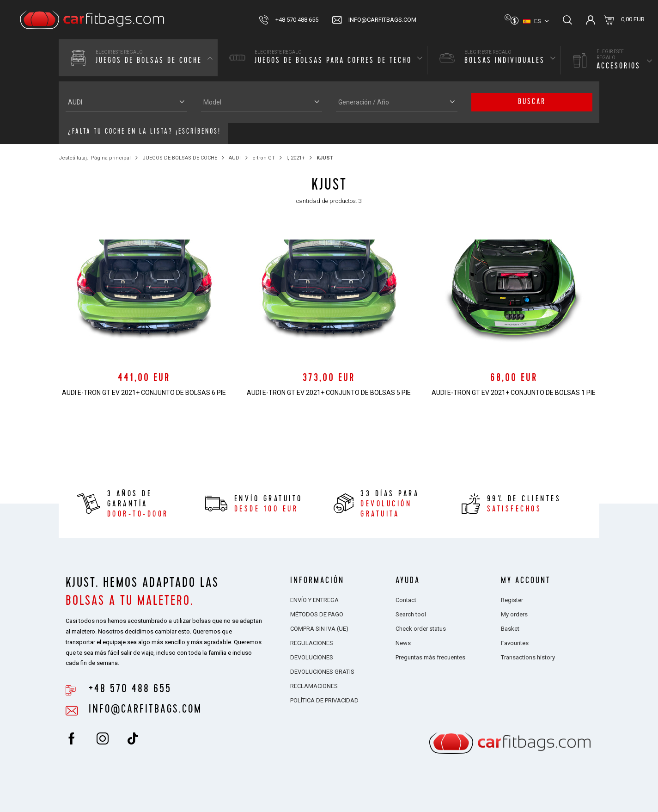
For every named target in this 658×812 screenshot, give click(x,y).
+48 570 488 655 (297, 20)
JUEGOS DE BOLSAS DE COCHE (180, 158)
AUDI (235, 158)
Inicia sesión (591, 20)
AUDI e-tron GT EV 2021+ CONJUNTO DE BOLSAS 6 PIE (144, 393)
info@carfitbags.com (382, 20)
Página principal (111, 158)
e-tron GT (264, 158)
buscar (532, 102)
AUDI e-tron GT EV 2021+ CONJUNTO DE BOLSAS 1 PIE (514, 393)
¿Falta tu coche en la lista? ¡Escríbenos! (144, 132)
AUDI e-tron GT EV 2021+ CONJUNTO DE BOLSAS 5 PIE (329, 393)
